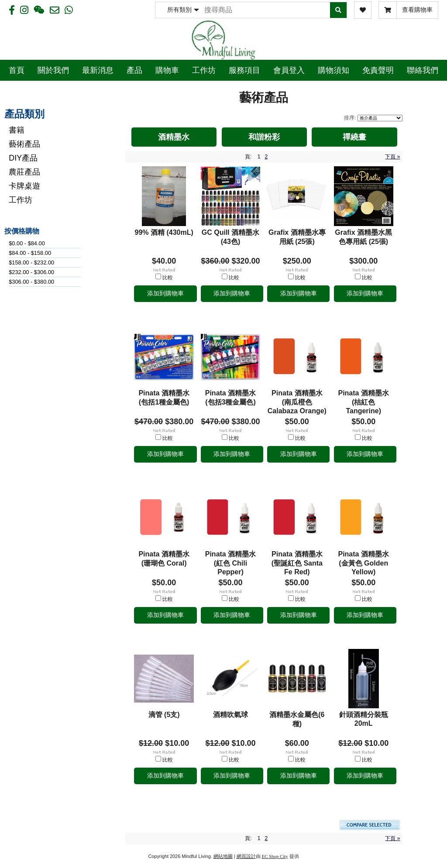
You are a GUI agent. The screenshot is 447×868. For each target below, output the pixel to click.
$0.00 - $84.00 (27, 243)
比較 (168, 278)
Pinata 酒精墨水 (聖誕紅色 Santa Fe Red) (297, 563)
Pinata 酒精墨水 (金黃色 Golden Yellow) (363, 563)
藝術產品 (24, 144)
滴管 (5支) (164, 715)
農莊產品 (24, 172)
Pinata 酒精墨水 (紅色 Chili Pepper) (230, 563)
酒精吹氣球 (230, 715)
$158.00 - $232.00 (31, 262)
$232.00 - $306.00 (31, 272)
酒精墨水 (174, 137)
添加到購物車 (165, 293)
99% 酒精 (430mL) (164, 232)
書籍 (17, 130)
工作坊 (21, 200)
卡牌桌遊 (24, 186)
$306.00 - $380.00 (31, 282)
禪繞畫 (354, 137)
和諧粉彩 (264, 137)
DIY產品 (23, 158)
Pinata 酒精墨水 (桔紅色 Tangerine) (363, 402)
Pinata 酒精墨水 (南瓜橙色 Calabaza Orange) (297, 402)
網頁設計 (246, 856)
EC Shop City (275, 856)
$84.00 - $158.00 (30, 253)
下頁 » (392, 157)
